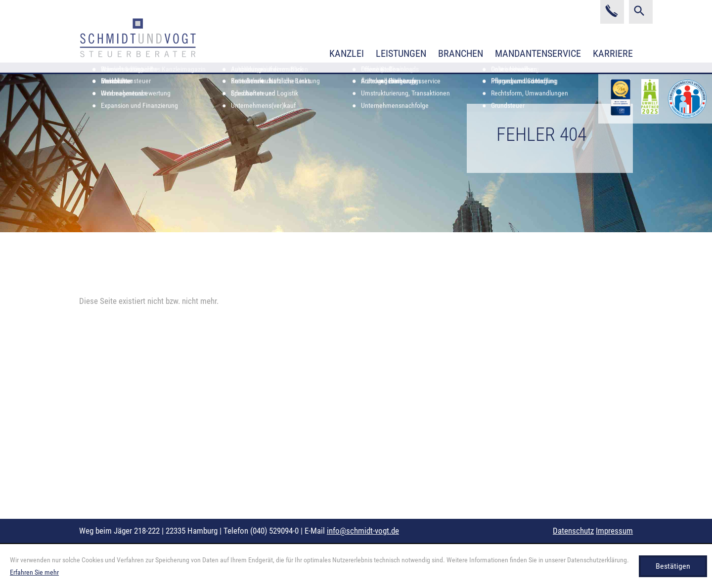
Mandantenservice (538, 53)
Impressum (614, 531)
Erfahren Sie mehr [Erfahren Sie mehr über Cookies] (34, 572)
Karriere (613, 53)
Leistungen (401, 53)
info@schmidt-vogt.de (363, 531)
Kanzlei (347, 53)
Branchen (461, 53)
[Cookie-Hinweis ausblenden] (673, 566)
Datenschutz (573, 531)
